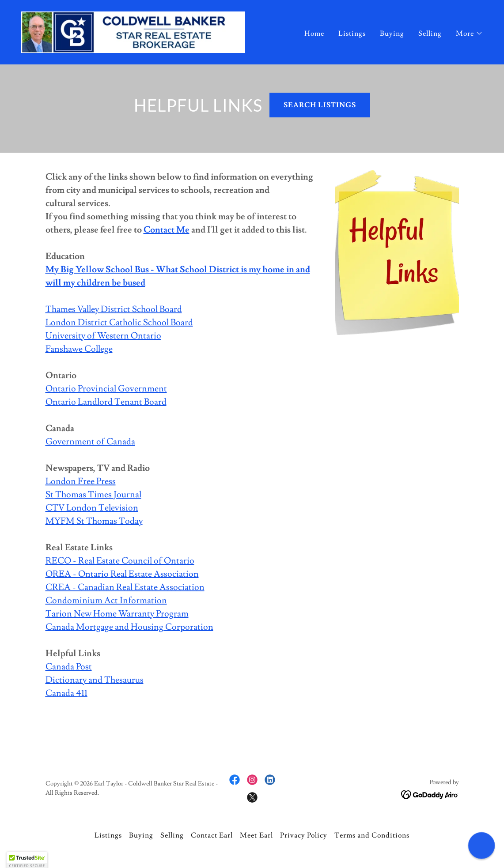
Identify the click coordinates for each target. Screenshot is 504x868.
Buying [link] (392, 34)
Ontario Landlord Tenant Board (106, 402)
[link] (133, 30)
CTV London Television (92, 508)
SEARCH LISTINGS (320, 105)
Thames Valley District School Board (114, 309)
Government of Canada (90, 442)
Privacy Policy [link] (304, 835)
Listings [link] (352, 34)
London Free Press (81, 481)
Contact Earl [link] (212, 835)
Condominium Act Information (106, 601)
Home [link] (314, 34)
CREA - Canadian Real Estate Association (125, 587)
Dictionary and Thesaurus (95, 680)
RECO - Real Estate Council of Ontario (120, 561)
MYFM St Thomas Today (94, 521)
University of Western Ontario (103, 336)
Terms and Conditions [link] (372, 835)
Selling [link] (430, 34)
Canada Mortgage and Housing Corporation (129, 627)
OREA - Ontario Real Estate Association (122, 574)
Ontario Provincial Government (106, 389)
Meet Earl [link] (256, 835)
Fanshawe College (79, 349)
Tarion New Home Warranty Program (117, 614)
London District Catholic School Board (119, 323)
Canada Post (69, 667)
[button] (469, 34)
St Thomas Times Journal (93, 495)
